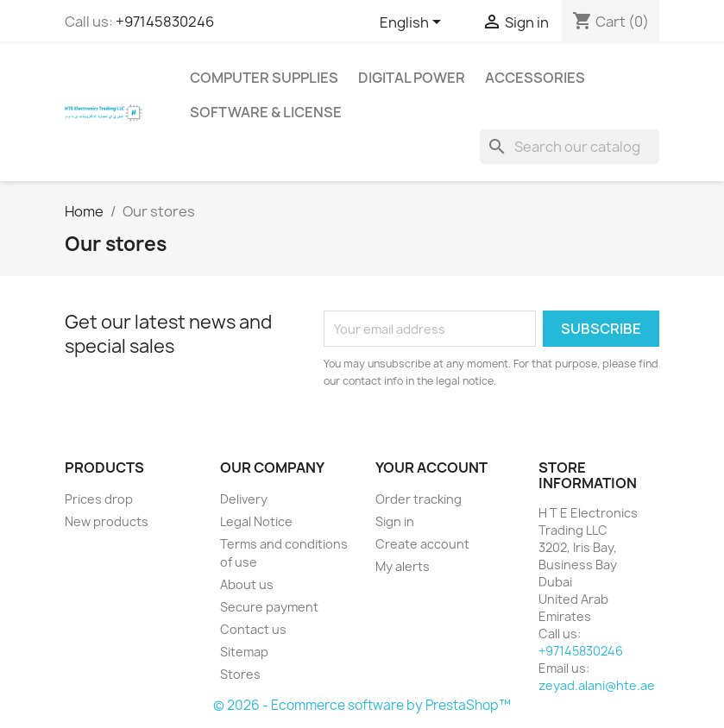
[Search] (570, 147)
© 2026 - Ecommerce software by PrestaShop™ (362, 705)
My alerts (403, 566)
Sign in (395, 521)
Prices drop (99, 499)
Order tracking (419, 499)
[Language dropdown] (413, 23)
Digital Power (412, 78)
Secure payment (269, 607)
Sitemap (244, 652)
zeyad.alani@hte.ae (597, 685)
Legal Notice (256, 521)
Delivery (244, 499)
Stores (240, 674)
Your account (431, 468)
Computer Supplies (264, 78)
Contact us (253, 629)
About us (247, 584)
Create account (422, 544)
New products (107, 521)
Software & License (266, 112)
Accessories (535, 78)
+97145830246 (165, 22)
